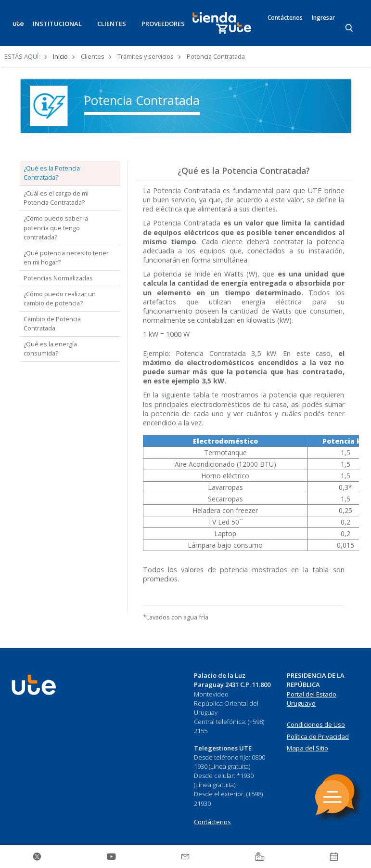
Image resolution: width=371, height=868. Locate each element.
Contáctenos (285, 18)
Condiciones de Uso (316, 724)
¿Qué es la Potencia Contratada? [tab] (52, 173)
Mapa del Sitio (307, 748)
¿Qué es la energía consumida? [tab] (50, 349)
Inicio (60, 56)
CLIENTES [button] (112, 24)
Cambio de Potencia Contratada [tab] (52, 323)
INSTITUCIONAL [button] (57, 24)
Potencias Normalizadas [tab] (58, 278)
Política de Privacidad (318, 736)
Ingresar (323, 18)
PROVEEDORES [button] (163, 24)
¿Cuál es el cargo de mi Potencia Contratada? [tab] (56, 198)
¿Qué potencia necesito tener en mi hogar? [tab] (66, 257)
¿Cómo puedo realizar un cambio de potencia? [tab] (60, 298)
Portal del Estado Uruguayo (312, 699)
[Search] (350, 28)
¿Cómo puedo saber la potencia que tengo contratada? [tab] (56, 227)
